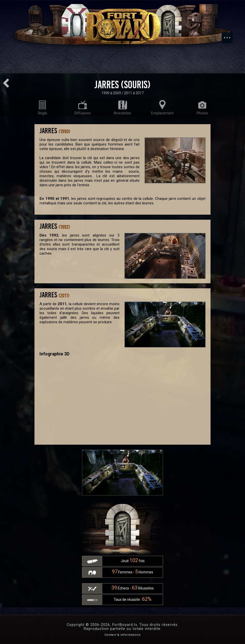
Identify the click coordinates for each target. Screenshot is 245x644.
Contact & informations (122, 635)
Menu (230, 35)
